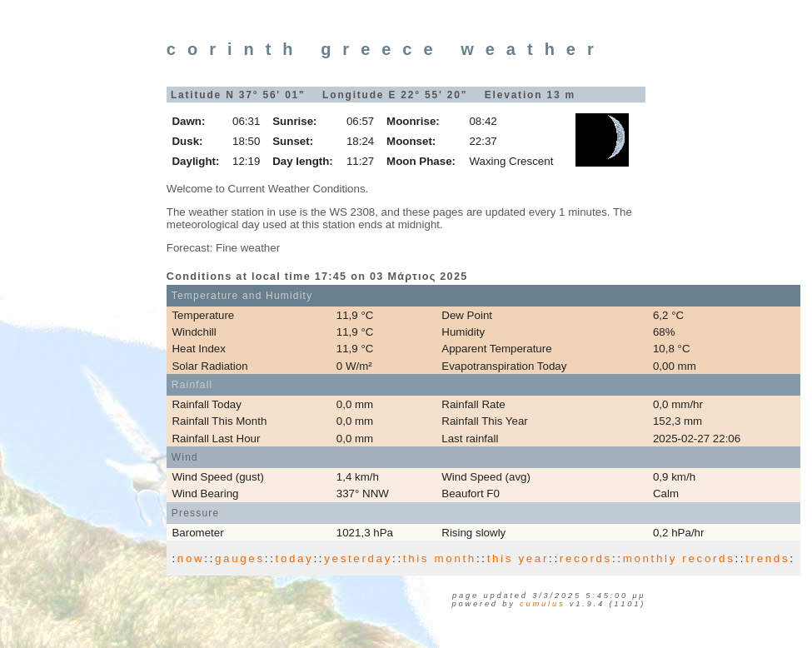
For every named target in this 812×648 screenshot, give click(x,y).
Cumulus (542, 604)
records (586, 558)
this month (440, 558)
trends (767, 558)
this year (518, 558)
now (191, 558)
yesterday (358, 558)
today (295, 558)
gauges (240, 558)
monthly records (679, 558)
